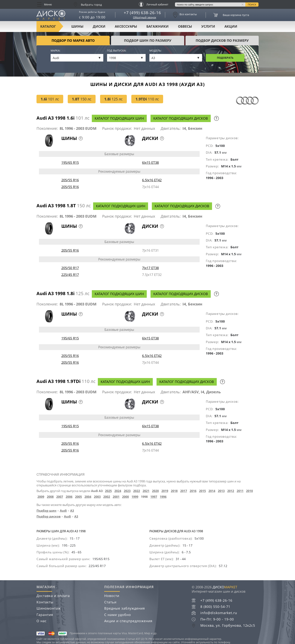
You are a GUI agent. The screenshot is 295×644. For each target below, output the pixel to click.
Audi (63, 511)
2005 (78, 497)
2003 (97, 497)
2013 (221, 491)
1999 (135, 497)
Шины (77, 26)
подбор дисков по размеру (222, 40)
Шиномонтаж (49, 608)
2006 (69, 497)
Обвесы (185, 26)
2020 (155, 491)
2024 (118, 491)
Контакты (45, 602)
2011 (240, 491)
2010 (249, 491)
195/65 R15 (70, 163)
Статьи (110, 602)
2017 (184, 491)
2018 (174, 491)
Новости (112, 596)
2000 (125, 497)
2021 (146, 491)
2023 (127, 491)
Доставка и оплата (53, 596)
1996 (163, 497)
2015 (202, 491)
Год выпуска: (117, 51)
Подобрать (225, 58)
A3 (72, 511)
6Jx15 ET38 (150, 163)
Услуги (208, 26)
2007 (60, 497)
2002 (107, 497)
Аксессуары (126, 26)
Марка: (56, 51)
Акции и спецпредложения (128, 621)
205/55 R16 (70, 180)
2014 (212, 491)
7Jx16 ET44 (150, 187)
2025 (108, 491)
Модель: (155, 51)
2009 (41, 497)
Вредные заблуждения (125, 608)
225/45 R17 (70, 275)
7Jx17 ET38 (150, 268)
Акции (231, 26)
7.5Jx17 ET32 (152, 275)
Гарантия (45, 615)
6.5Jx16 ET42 (152, 180)
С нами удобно (118, 615)
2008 (50, 497)
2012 (231, 491)
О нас (42, 621)
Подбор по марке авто (73, 40)
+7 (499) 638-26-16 (142, 13)
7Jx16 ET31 (150, 250)
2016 (193, 491)
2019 (165, 491)
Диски (99, 26)
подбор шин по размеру (148, 40)
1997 (154, 497)
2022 (137, 491)
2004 (88, 497)
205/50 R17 (70, 268)
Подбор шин (46, 511)
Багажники (157, 26)
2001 (116, 497)
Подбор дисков (49, 516)
